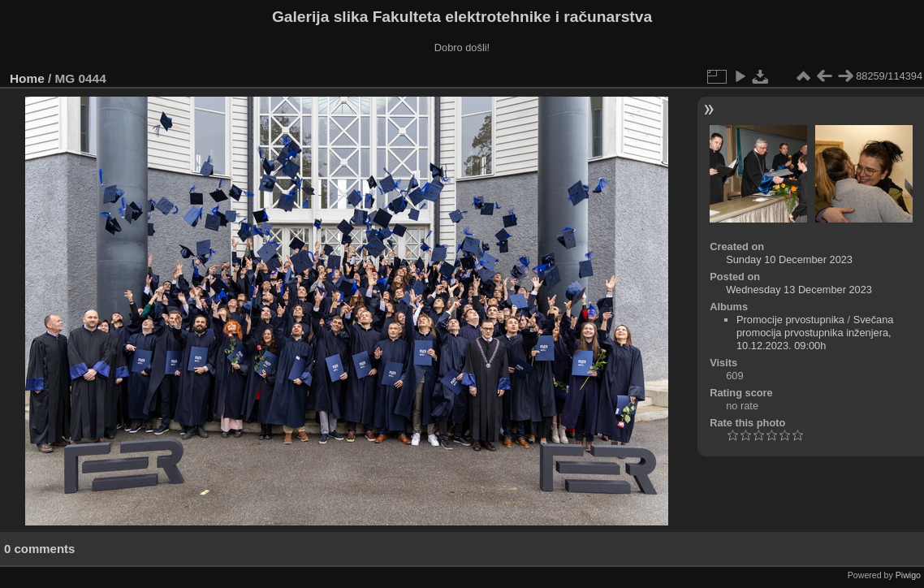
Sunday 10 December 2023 (789, 259)
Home (27, 78)
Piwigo (908, 575)
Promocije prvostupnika (790, 320)
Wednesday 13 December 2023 (799, 290)
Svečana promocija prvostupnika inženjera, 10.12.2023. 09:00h (815, 333)
